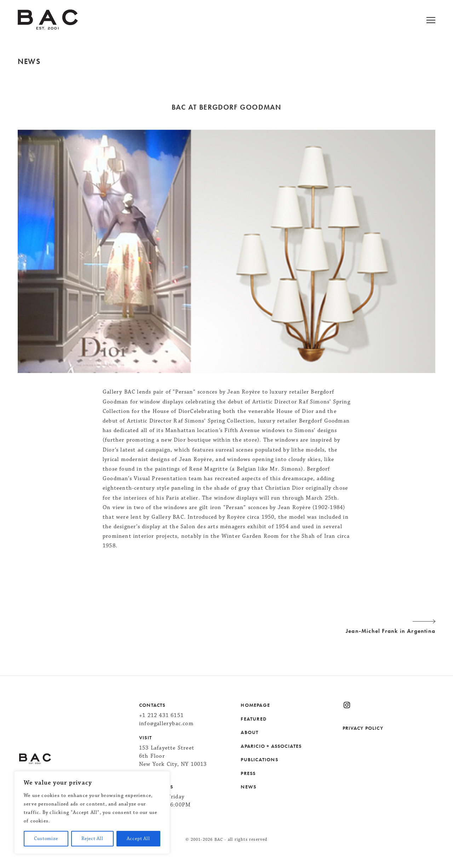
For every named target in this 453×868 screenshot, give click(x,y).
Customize (46, 839)
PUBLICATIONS (259, 759)
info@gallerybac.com (166, 724)
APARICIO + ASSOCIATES (271, 746)
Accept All (138, 839)
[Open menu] (440, 21)
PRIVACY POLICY (363, 728)
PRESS (248, 773)
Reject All (92, 839)
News (29, 62)
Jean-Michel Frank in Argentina (226, 626)
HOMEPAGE (255, 705)
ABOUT (250, 732)
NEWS (248, 787)
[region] (92, 812)
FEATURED (254, 719)
